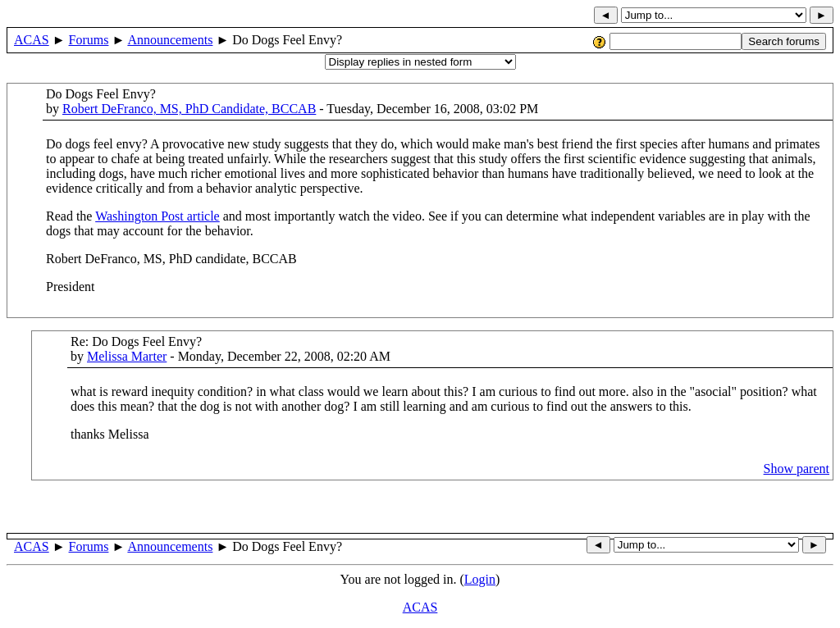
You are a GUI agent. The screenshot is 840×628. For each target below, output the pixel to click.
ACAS (32, 40)
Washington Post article (157, 216)
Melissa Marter (127, 356)
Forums (89, 40)
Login (480, 579)
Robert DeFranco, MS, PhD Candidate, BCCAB (189, 109)
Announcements (170, 40)
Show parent (797, 469)
